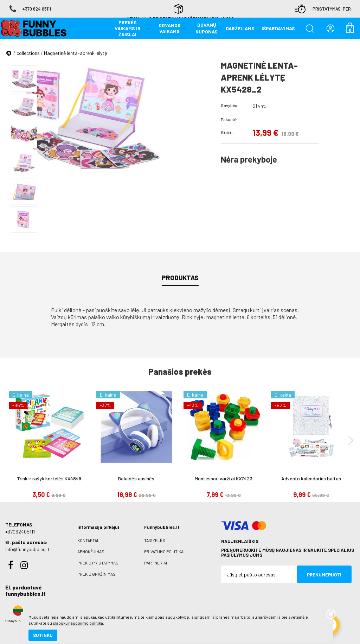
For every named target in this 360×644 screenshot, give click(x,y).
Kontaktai (88, 540)
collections (28, 53)
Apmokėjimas (91, 551)
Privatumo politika (164, 551)
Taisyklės (155, 540)
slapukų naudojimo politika (84, 614)
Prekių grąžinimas (97, 574)
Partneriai (156, 563)
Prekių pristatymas (98, 563)
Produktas (180, 278)
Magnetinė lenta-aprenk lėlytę (75, 53)
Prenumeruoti (324, 575)
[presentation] (351, 440)
